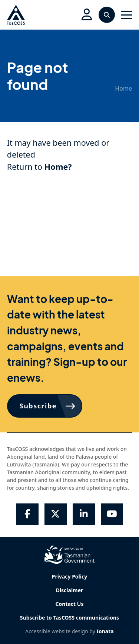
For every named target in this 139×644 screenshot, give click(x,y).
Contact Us (70, 604)
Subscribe (38, 406)
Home (123, 88)
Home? (58, 167)
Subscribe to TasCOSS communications (69, 618)
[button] (87, 15)
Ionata (105, 631)
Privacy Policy (69, 576)
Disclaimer (70, 590)
